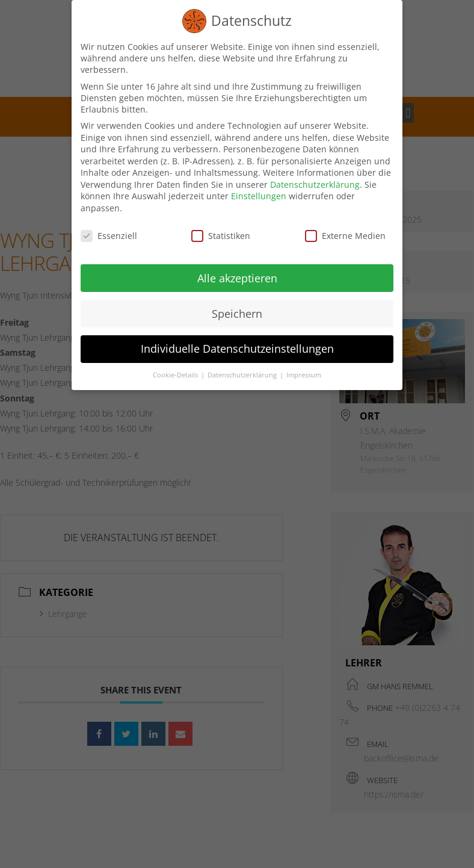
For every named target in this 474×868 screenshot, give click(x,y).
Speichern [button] (237, 313)
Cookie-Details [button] (176, 374)
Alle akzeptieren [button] (237, 277)
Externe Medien (345, 235)
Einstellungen (259, 196)
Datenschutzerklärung (315, 184)
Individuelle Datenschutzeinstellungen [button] (237, 349)
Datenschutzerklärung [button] (243, 374)
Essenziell (109, 235)
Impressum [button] (304, 374)
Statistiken (221, 235)
